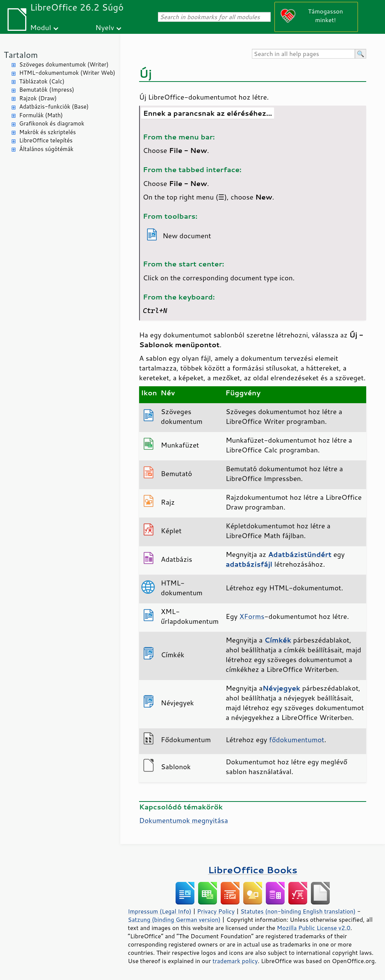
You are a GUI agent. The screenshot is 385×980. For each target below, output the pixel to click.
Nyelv (105, 27)
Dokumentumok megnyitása (183, 820)
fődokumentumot (297, 740)
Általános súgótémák (46, 149)
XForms (252, 616)
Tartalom (21, 55)
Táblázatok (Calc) (42, 81)
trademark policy (235, 961)
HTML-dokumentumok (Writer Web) (67, 73)
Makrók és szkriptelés (48, 132)
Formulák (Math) (41, 115)
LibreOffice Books (253, 870)
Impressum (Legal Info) (160, 911)
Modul (41, 27)
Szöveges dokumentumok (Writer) (64, 64)
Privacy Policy (216, 911)
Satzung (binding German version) (174, 920)
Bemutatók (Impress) (47, 90)
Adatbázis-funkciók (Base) (54, 107)
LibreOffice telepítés (46, 140)
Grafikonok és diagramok (52, 123)
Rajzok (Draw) (38, 98)
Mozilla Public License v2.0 (314, 928)
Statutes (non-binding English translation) (298, 911)
